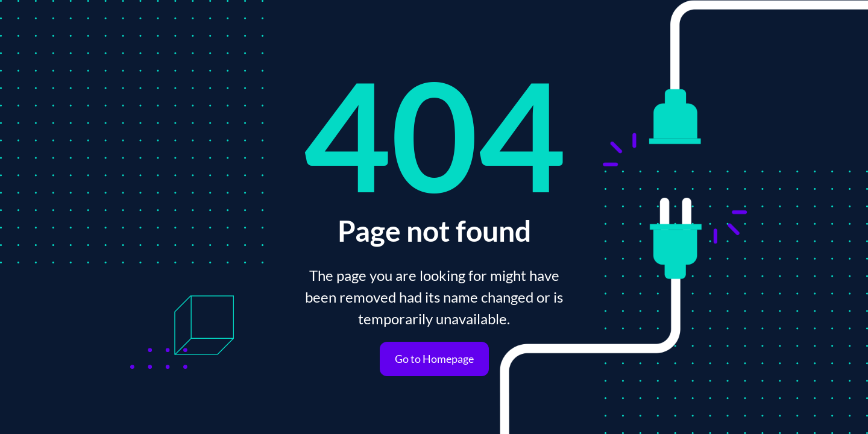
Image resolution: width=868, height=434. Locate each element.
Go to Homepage (434, 359)
